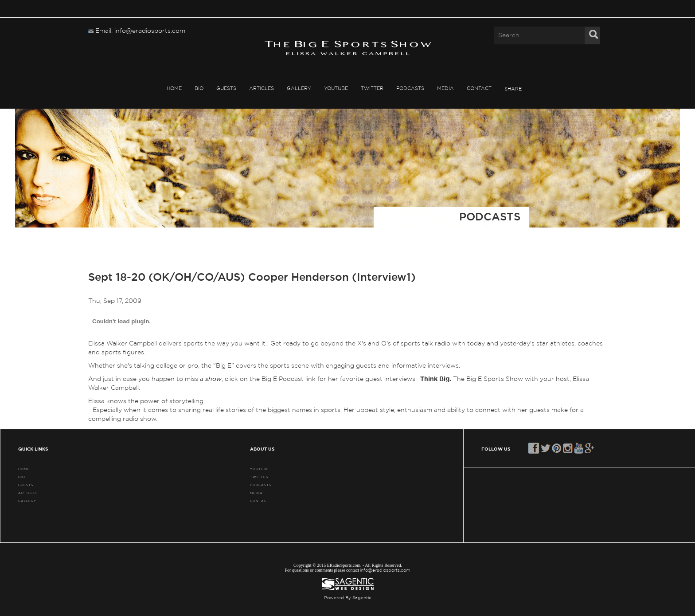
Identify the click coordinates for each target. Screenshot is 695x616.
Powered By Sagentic (348, 598)
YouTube (336, 88)
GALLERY (299, 88)
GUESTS (226, 88)
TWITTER (372, 88)
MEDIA (445, 88)
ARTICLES (262, 88)
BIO (199, 88)
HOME (174, 88)
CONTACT (479, 88)
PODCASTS (410, 88)
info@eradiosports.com (385, 570)
